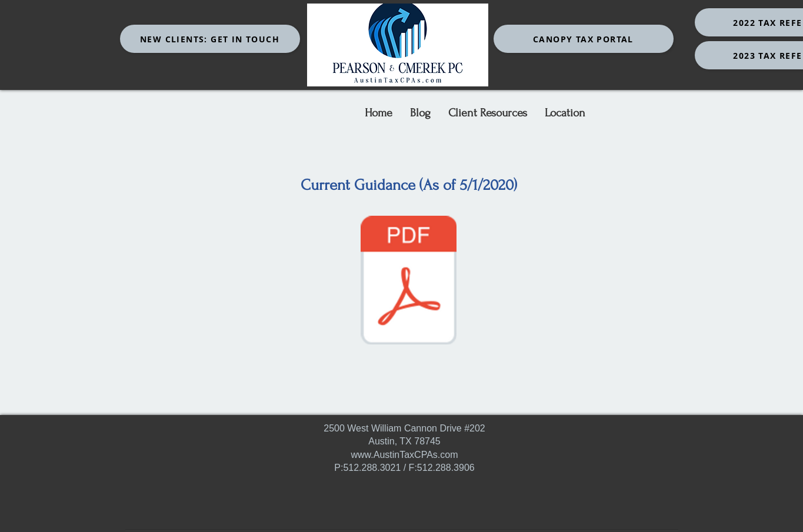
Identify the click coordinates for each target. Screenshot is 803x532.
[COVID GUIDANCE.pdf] (409, 282)
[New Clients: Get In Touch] (210, 39)
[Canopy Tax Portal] (584, 39)
